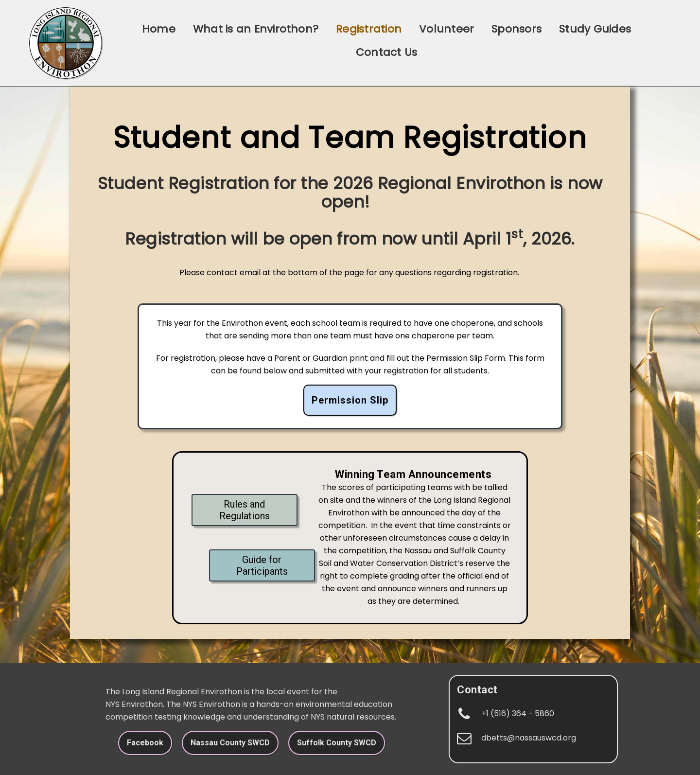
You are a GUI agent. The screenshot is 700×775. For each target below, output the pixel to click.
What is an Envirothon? (256, 29)
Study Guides (595, 29)
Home (159, 29)
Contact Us (386, 52)
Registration (369, 29)
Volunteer (446, 29)
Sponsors (516, 29)
